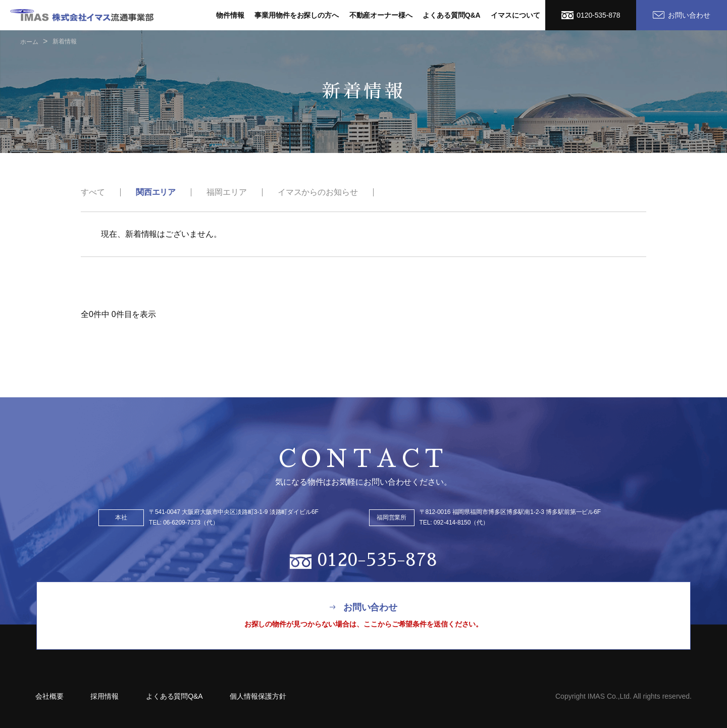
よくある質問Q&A (451, 15)
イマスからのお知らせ (318, 192)
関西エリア (156, 192)
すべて (93, 192)
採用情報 (105, 696)
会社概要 (49, 696)
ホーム (29, 42)
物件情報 (230, 15)
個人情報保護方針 (258, 696)
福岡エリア (227, 192)
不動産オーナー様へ (381, 15)
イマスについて (515, 15)
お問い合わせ (682, 15)
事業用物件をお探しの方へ (297, 15)
